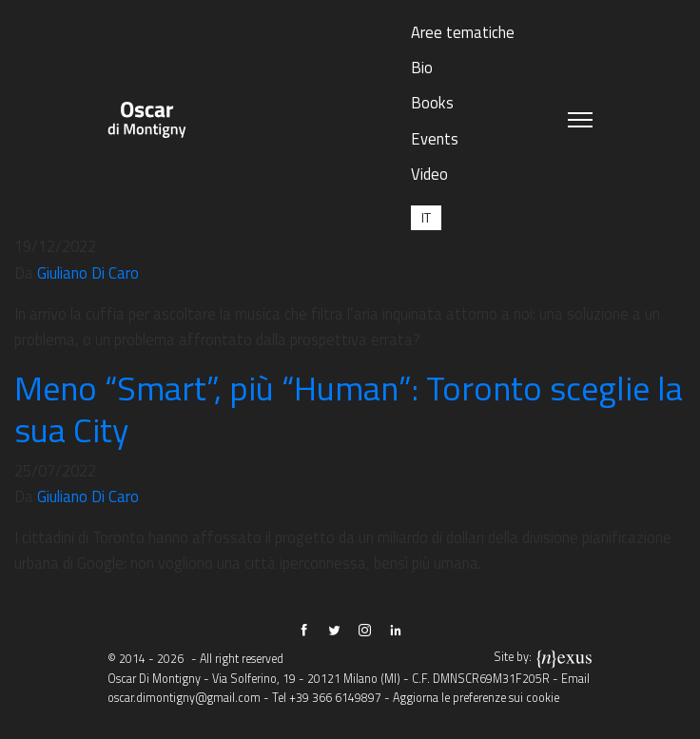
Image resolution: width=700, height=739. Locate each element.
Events (435, 138)
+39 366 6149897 (335, 698)
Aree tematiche (463, 32)
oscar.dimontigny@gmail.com (184, 698)
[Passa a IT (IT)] (426, 217)
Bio (422, 67)
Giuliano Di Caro (88, 272)
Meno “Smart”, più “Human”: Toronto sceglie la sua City (349, 408)
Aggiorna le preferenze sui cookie (476, 698)
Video (429, 174)
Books (432, 102)
